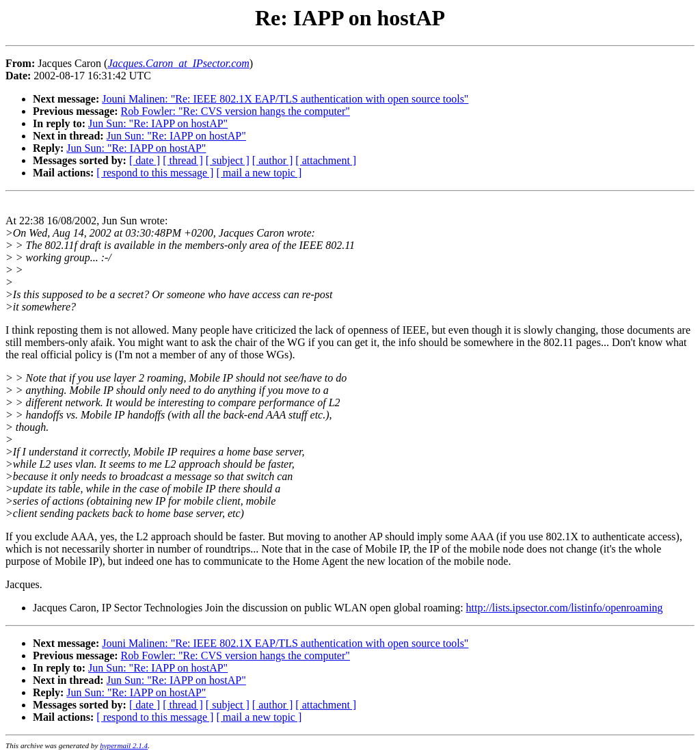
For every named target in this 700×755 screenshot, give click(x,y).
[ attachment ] (326, 160)
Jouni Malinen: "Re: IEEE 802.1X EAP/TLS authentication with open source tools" (285, 99)
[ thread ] (183, 160)
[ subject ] (228, 160)
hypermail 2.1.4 (124, 745)
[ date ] (145, 160)
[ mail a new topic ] (259, 173)
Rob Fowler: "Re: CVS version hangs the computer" (235, 111)
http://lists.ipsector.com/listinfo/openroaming (565, 608)
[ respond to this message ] (155, 173)
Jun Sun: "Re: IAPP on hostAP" (158, 123)
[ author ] (273, 160)
